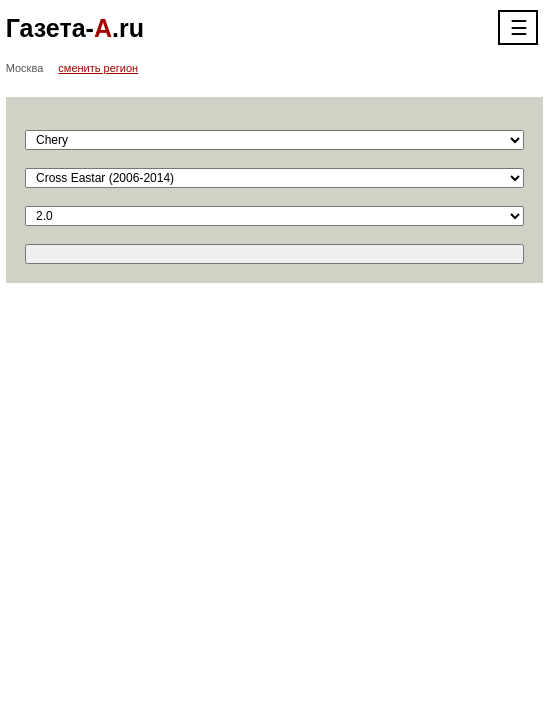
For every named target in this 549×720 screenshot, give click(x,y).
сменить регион (98, 68)
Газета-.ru (75, 28)
